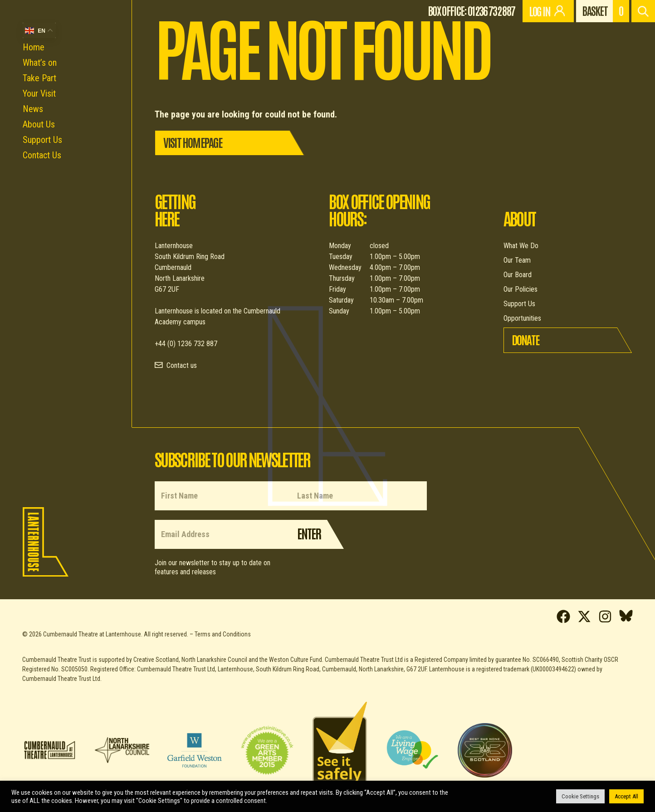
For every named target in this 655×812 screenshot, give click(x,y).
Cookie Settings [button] (580, 796)
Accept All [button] (626, 796)
